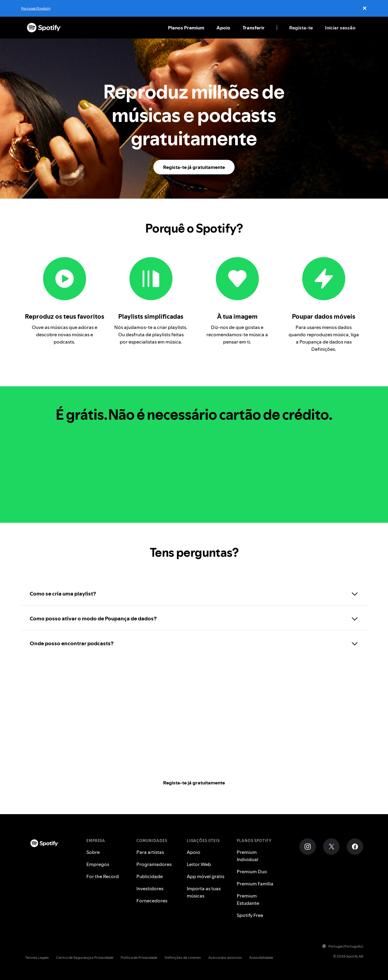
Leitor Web (199, 864)
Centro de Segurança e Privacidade (85, 957)
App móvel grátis (206, 876)
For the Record (103, 876)
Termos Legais (37, 957)
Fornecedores (152, 901)
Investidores (150, 888)
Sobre (93, 852)
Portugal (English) (36, 8)
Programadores (154, 864)
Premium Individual (248, 856)
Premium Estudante (248, 899)
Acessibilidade (261, 957)
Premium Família (255, 884)
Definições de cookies (183, 957)
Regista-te (301, 28)
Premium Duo (252, 871)
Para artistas (150, 852)
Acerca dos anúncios (225, 957)
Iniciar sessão (340, 28)
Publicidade (150, 876)
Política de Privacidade (139, 957)
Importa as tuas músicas (204, 892)
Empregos (98, 864)
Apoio (223, 28)
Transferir (254, 28)
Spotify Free (250, 915)
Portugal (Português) (343, 946)
